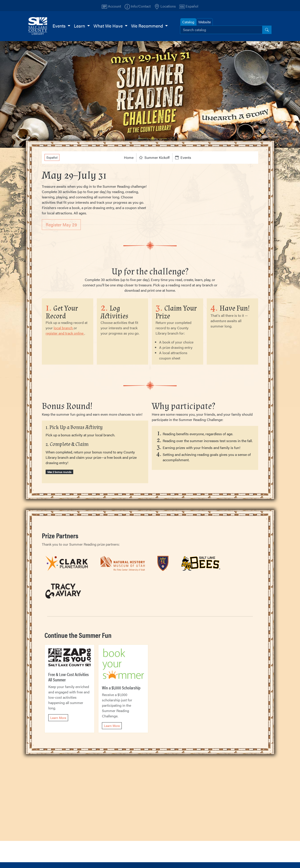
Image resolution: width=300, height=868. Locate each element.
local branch (64, 328)
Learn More (58, 718)
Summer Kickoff (154, 157)
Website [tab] (205, 22)
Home (129, 157)
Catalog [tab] (188, 22)
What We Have (109, 26)
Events (60, 26)
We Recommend (148, 26)
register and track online (65, 333)
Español (52, 157)
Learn (80, 26)
